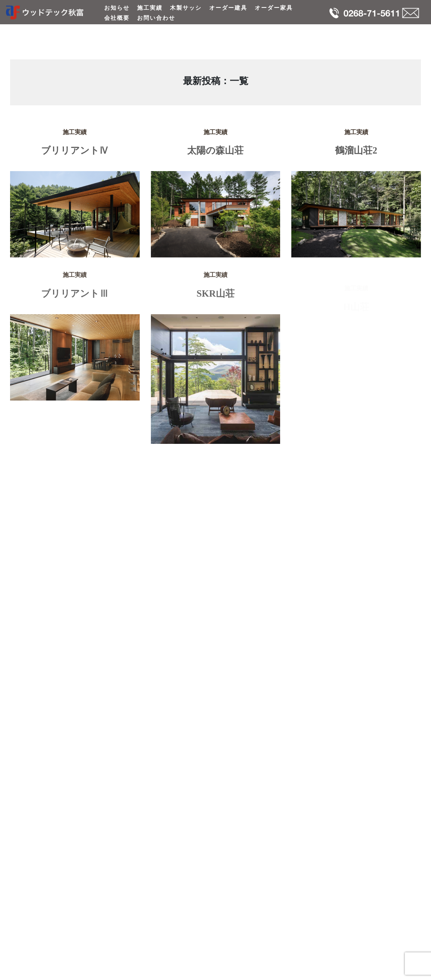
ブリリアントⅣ (75, 150)
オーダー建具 (228, 8)
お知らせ (117, 8)
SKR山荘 (215, 297)
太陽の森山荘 (215, 150)
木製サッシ (186, 8)
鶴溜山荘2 (356, 150)
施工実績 (150, 8)
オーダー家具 (274, 8)
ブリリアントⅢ (75, 297)
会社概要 (117, 18)
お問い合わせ (156, 18)
